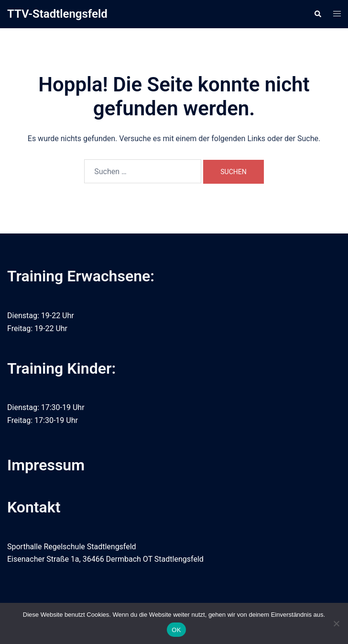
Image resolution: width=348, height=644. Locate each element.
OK (176, 630)
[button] (317, 14)
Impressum (46, 465)
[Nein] (336, 623)
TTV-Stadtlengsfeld (57, 14)
